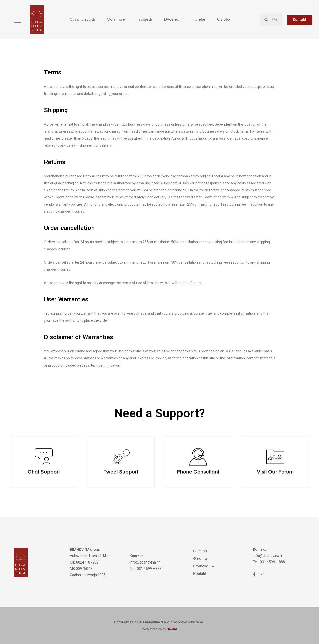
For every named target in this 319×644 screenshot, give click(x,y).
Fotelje (199, 20)
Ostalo (223, 20)
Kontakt (200, 574)
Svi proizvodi (82, 20)
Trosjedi (144, 20)
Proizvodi (204, 566)
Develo (172, 629)
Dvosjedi (172, 20)
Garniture (116, 20)
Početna (200, 551)
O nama (200, 559)
